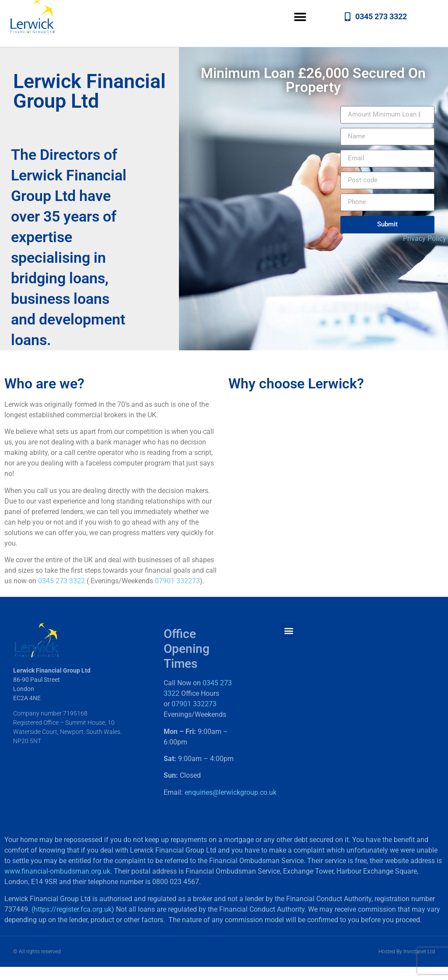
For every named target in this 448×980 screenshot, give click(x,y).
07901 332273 (177, 581)
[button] (300, 17)
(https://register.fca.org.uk (72, 909)
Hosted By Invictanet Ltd (407, 952)
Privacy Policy (425, 238)
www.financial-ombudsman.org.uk (57, 871)
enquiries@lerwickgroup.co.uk (231, 792)
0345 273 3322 (61, 581)
